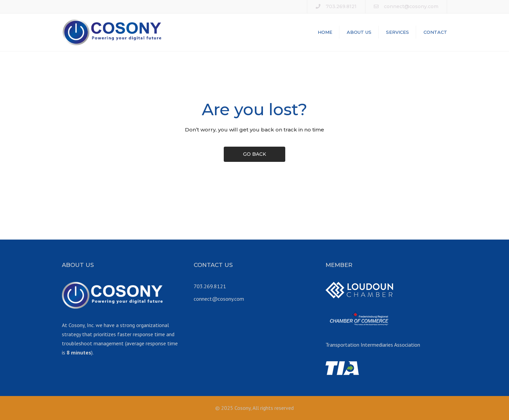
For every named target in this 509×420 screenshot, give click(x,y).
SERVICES (397, 32)
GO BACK (254, 154)
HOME (325, 32)
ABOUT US (359, 32)
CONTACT (435, 32)
